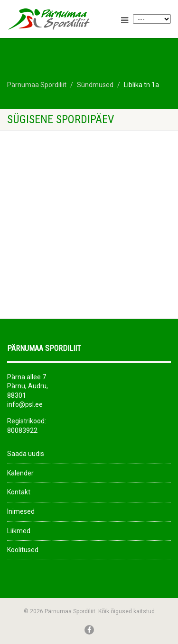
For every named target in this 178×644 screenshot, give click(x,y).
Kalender (20, 473)
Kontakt (19, 492)
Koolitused (23, 550)
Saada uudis (26, 454)
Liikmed (19, 531)
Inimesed (21, 511)
